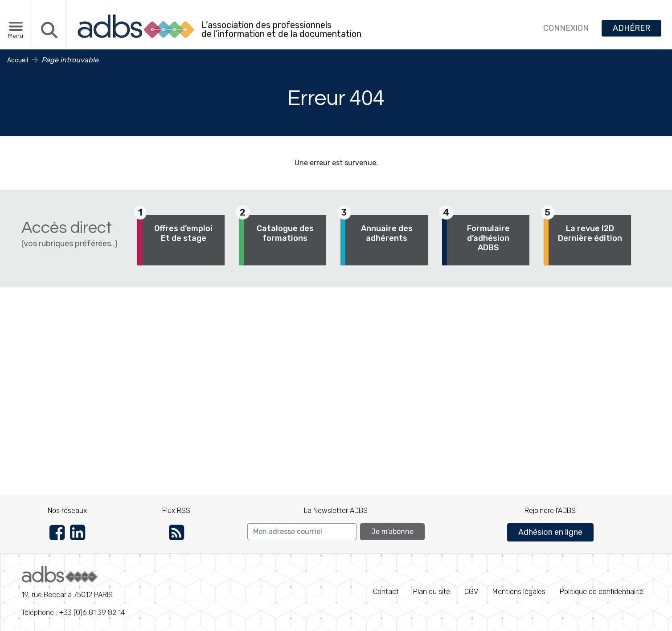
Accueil (18, 60)
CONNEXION (566, 28)
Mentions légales (519, 592)
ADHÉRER (631, 28)
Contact (386, 592)
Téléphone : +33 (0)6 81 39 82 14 (73, 591)
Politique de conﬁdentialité (602, 592)
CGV (471, 592)
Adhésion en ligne (550, 532)
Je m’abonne (392, 531)
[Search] (302, 532)
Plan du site (432, 592)
